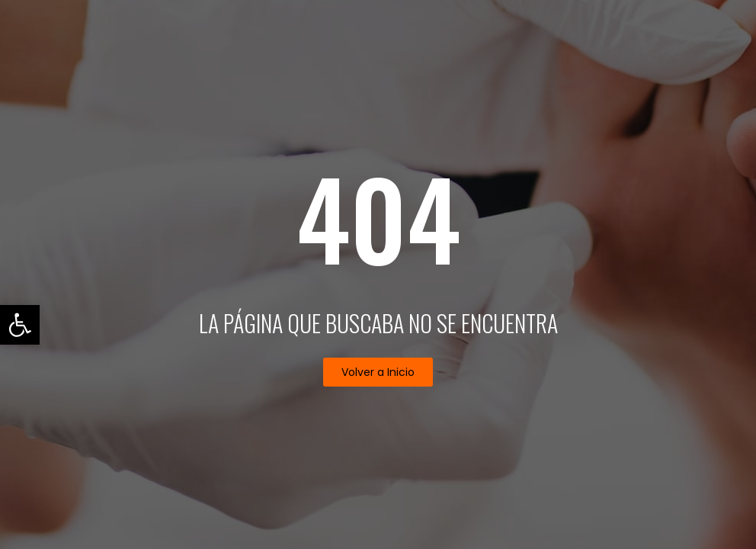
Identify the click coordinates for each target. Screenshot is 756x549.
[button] (378, 372)
